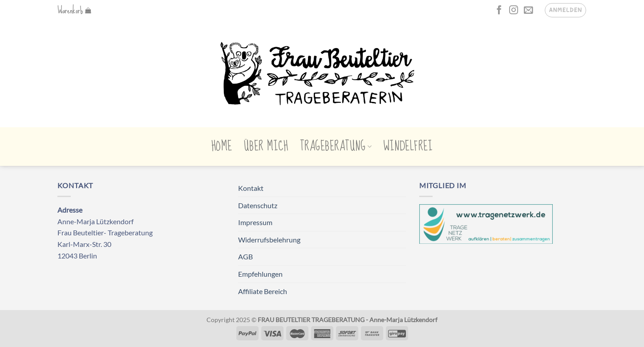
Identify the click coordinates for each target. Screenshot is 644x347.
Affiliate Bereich (263, 291)
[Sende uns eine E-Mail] (528, 11)
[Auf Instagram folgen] (514, 11)
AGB (245, 256)
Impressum (255, 222)
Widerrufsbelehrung (269, 240)
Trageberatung (336, 146)
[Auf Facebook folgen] (499, 11)
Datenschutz (258, 205)
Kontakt (251, 188)
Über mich (266, 146)
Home (222, 146)
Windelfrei (408, 146)
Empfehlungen (260, 274)
